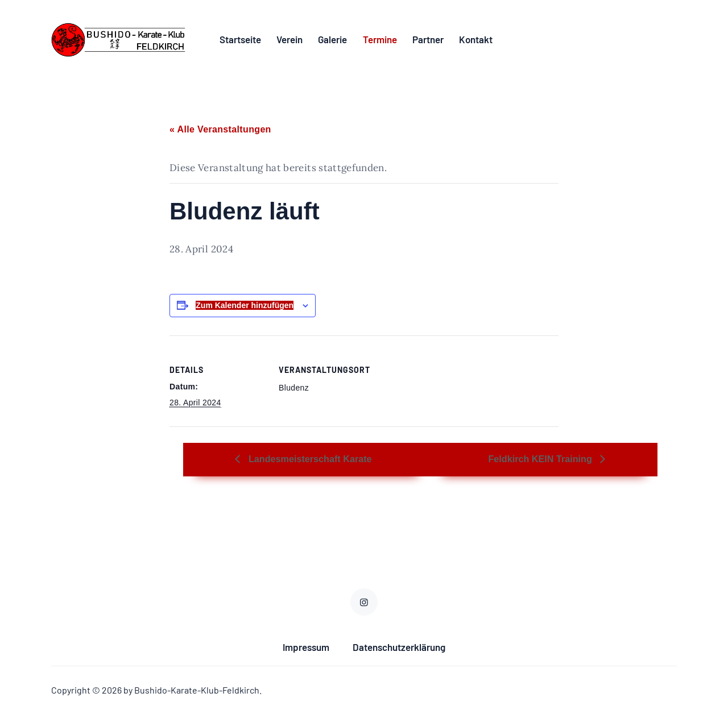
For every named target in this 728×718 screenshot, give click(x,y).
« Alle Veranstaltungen (220, 132)
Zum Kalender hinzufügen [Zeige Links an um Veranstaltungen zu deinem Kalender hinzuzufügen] (245, 308)
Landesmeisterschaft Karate (329, 462)
